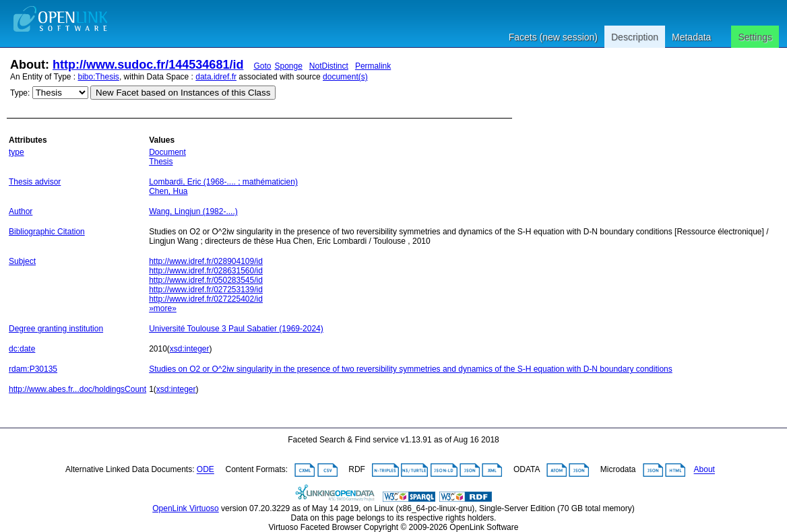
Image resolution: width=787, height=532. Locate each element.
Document (167, 152)
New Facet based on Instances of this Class (183, 93)
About (704, 470)
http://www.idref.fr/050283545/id (206, 280)
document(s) (345, 77)
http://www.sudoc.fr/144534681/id (148, 65)
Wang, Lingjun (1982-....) (193, 211)
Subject (22, 261)
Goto (262, 66)
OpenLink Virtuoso (186, 508)
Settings (755, 37)
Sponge (288, 66)
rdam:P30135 (33, 369)
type (17, 152)
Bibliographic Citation (47, 232)
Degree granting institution (56, 329)
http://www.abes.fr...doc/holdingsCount (77, 389)
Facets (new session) (553, 37)
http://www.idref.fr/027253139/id (206, 290)
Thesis (161, 162)
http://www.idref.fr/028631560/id (206, 271)
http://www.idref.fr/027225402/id (206, 299)
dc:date (22, 349)
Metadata (691, 37)
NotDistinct (329, 66)
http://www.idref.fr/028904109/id (206, 261)
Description (635, 37)
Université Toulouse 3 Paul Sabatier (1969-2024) (236, 329)
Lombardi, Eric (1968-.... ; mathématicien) (223, 182)
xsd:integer (190, 349)
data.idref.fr (216, 77)
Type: (20, 93)
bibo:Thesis (99, 77)
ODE (206, 470)
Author (21, 211)
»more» (163, 308)
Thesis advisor (35, 182)
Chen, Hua (168, 191)
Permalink (373, 66)
